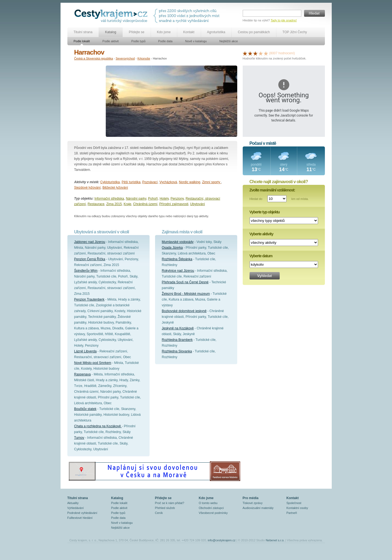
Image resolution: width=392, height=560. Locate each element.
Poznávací (150, 182)
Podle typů (138, 41)
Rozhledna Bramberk (177, 340)
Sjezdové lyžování (88, 188)
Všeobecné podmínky (213, 513)
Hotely (164, 199)
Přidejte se (137, 32)
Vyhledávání (76, 508)
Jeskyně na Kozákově (178, 328)
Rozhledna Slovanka (177, 351)
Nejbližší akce (229, 41)
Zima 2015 (114, 204)
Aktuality (73, 503)
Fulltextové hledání (80, 518)
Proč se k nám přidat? (170, 503)
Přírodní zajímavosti (174, 204)
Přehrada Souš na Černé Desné (185, 282)
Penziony (177, 199)
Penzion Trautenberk (89, 299)
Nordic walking (190, 182)
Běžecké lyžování (115, 188)
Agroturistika (216, 32)
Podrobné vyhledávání (82, 513)
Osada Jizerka (172, 248)
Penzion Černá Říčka (90, 259)
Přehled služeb (165, 508)
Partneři (292, 513)
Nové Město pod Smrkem (93, 363)
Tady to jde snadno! (284, 20)
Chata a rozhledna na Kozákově (98, 426)
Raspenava (83, 374)
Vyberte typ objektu (265, 212)
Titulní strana (83, 32)
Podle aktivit (111, 41)
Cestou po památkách (254, 32)
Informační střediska (109, 199)
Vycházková (168, 182)
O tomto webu (208, 503)
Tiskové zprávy (253, 503)
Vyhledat (265, 276)
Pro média (251, 498)
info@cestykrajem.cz (222, 540)
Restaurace (96, 204)
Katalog (111, 32)
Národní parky (136, 199)
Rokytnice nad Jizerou (178, 271)
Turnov (79, 438)
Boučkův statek (85, 409)
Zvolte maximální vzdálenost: (272, 190)
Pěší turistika (131, 182)
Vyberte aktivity (261, 234)
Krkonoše (144, 58)
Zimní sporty (212, 182)
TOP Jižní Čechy (295, 32)
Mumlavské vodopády (178, 242)
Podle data (165, 41)
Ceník (159, 513)
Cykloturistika (110, 182)
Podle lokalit (82, 41)
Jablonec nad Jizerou (90, 242)
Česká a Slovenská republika (94, 58)
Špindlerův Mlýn (86, 271)
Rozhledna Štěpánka (177, 259)
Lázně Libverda (85, 351)
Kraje (127, 204)
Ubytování (198, 204)
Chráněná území (145, 204)
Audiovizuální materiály (258, 508)
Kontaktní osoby (297, 508)
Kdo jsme (164, 32)
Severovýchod (125, 58)
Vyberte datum (261, 256)
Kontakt (189, 32)
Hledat (314, 13)
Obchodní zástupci (211, 508)
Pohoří (153, 199)
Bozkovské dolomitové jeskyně (184, 311)
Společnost (294, 503)
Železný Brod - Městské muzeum (186, 294)
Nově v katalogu (196, 41)
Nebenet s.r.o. (275, 540)
